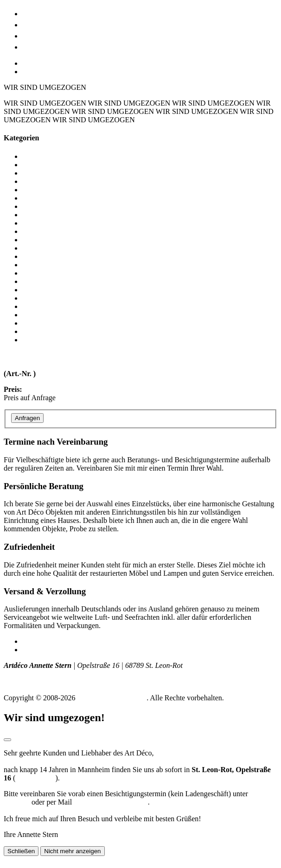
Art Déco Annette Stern (112, 698)
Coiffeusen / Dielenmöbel (61, 190)
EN (27, 72)
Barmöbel (37, 165)
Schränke (36, 265)
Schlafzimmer (43, 256)
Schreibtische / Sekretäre (59, 273)
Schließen (21, 851)
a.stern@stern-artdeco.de (111, 802)
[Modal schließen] (7, 740)
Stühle (32, 315)
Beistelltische (42, 173)
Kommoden (40, 223)
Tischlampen (41, 323)
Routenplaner (35, 778)
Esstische (36, 206)
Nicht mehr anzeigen (72, 851)
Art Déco (40, 24)
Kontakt (38, 46)
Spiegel (33, 298)
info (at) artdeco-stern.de (41, 682)
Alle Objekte (41, 156)
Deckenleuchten (46, 198)
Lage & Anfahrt (53, 35)
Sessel (32, 281)
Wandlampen (42, 340)
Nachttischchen (45, 248)
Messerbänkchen (47, 240)
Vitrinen (34, 331)
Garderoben (40, 215)
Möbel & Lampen (57, 13)
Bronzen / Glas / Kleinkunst (64, 181)
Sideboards (39, 290)
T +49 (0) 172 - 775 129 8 (42, 674)
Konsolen (36, 231)
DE (27, 63)
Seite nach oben (27, 860)
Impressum (39, 641)
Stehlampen (40, 306)
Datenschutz (41, 650)
